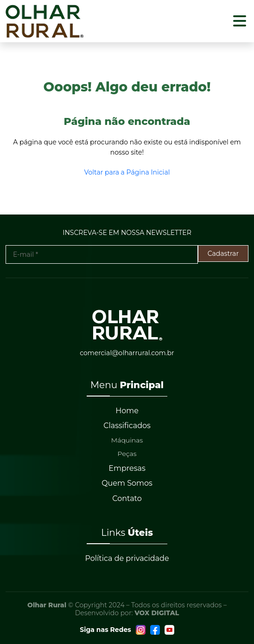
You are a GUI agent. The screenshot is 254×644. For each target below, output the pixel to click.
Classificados (127, 426)
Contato (127, 498)
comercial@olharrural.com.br (127, 353)
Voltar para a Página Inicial (127, 172)
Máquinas (127, 440)
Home (127, 411)
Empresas (127, 468)
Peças (127, 454)
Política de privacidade (127, 558)
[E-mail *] (102, 254)
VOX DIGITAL (157, 613)
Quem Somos (127, 483)
